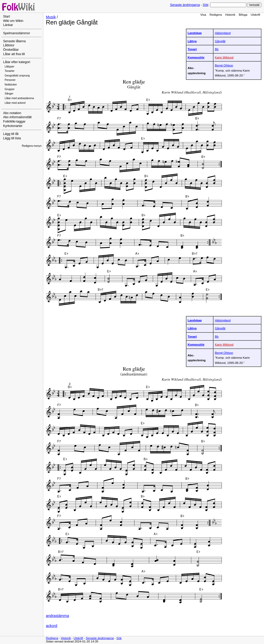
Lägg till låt (11, 134)
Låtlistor (9, 45)
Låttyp (192, 41)
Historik (230, 15)
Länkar (8, 25)
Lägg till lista (12, 138)
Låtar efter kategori (17, 62)
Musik (51, 17)
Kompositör (196, 57)
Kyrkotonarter (13, 126)
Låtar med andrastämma (19, 98)
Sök (205, 5)
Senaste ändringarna (185, 5)
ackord (52, 626)
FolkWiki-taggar (14, 122)
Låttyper (10, 67)
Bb (217, 49)
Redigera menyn (32, 146)
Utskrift (255, 15)
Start (6, 16)
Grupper (10, 89)
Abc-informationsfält (17, 117)
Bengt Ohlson (224, 65)
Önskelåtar (11, 50)
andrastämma (57, 616)
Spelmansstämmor (16, 33)
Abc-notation (12, 113)
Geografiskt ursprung (17, 76)
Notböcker (11, 85)
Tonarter (10, 71)
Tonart (192, 49)
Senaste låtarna (14, 41)
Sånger (9, 94)
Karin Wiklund (224, 57)
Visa (203, 15)
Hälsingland (223, 33)
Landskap (195, 33)
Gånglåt (220, 41)
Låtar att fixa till (14, 54)
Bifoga (243, 15)
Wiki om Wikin (13, 21)
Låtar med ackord (15, 103)
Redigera (216, 15)
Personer (10, 80)
